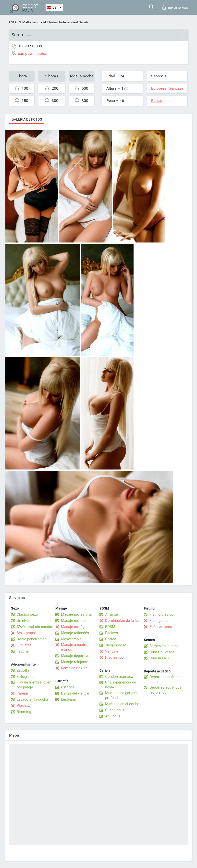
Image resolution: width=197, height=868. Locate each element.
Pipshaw (24, 706)
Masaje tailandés (75, 633)
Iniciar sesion (175, 7)
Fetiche (23, 651)
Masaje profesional (77, 614)
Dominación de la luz (122, 621)
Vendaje (112, 651)
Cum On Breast (162, 652)
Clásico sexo (27, 614)
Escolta (23, 670)
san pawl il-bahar (45, 22)
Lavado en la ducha (32, 699)
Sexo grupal (26, 633)
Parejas (23, 693)
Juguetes (24, 645)
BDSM (110, 627)
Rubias (157, 101)
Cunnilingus (115, 710)
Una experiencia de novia (121, 685)
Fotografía (25, 677)
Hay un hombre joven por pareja (34, 685)
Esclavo (112, 633)
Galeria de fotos (27, 119)
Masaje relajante (75, 662)
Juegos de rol (116, 645)
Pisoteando (114, 657)
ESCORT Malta (20, 22)
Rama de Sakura (74, 668)
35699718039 (30, 46)
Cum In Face (160, 658)
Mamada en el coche (122, 704)
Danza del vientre (75, 693)
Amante (111, 614)
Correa (111, 639)
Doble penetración (32, 639)
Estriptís (68, 687)
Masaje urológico (75, 627)
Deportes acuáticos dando (166, 679)
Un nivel (23, 621)
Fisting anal (159, 621)
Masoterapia (71, 639)
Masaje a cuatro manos (74, 647)
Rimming (24, 712)
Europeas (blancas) (167, 88)
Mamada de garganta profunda (122, 695)
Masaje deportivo (75, 656)
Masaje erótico (73, 621)
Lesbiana (68, 699)
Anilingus (113, 716)
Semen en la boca (164, 646)
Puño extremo (161, 627)
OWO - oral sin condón (35, 627)
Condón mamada (119, 677)
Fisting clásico (161, 614)
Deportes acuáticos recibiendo (166, 690)
